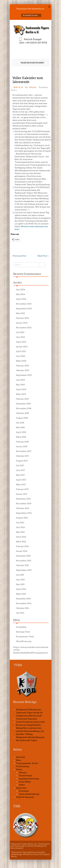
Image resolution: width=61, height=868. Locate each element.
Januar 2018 (22, 446)
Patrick (33, 87)
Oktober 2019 (23, 370)
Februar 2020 (23, 366)
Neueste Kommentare (27, 274)
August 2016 (22, 518)
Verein (19, 769)
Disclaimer (24, 791)
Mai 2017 (20, 475)
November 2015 (24, 561)
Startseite (20, 757)
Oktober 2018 (22, 413)
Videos (22, 785)
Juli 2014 (20, 613)
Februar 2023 (22, 318)
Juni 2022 (20, 337)
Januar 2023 (22, 323)
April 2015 (21, 589)
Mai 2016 (20, 532)
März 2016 (21, 542)
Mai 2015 (20, 584)
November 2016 (24, 504)
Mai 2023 (20, 313)
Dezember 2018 (23, 404)
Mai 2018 (20, 427)
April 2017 (21, 480)
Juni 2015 (20, 580)
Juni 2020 (21, 356)
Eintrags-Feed (23, 632)
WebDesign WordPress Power (25, 854)
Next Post (44, 256)
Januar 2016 (22, 551)
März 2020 (21, 361)
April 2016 (21, 537)
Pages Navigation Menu (30, 63)
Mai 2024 (20, 294)
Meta (16, 620)
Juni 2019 (20, 380)
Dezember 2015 (23, 556)
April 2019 (21, 389)
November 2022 (24, 328)
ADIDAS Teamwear (25, 797)
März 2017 (21, 484)
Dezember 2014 (23, 599)
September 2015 (24, 570)
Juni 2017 (20, 470)
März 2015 (21, 594)
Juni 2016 (20, 527)
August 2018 (22, 418)
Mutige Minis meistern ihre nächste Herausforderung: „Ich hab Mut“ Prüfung (30, 731)
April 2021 (21, 351)
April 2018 (21, 432)
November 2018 (24, 408)
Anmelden (21, 627)
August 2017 (22, 461)
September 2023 (24, 309)
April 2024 (21, 299)
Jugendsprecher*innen (29, 779)
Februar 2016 (22, 546)
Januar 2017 (22, 494)
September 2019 (24, 375)
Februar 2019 (22, 399)
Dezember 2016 (23, 499)
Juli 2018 (20, 423)
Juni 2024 (21, 290)
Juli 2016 (20, 523)
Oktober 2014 (23, 608)
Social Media (25, 782)
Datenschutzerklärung (29, 794)
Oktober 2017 (22, 456)
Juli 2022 (20, 332)
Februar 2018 (22, 442)
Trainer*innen (25, 776)
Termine (23, 773)
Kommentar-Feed (25, 637)
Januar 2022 (22, 347)
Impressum (21, 788)
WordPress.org (24, 641)
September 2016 (24, 513)
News (14, 90)
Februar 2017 (22, 489)
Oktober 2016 (23, 508)
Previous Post (18, 256)
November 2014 (24, 603)
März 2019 (21, 394)
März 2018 (21, 437)
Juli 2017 (20, 465)
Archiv (18, 283)
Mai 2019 (20, 385)
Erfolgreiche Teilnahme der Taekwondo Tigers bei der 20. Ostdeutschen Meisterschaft (29, 713)
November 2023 (24, 304)
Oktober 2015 (22, 565)
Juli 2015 (20, 575)
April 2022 (21, 342)
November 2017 (24, 451)
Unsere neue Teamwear (27, 719)
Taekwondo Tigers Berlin (23, 852)
